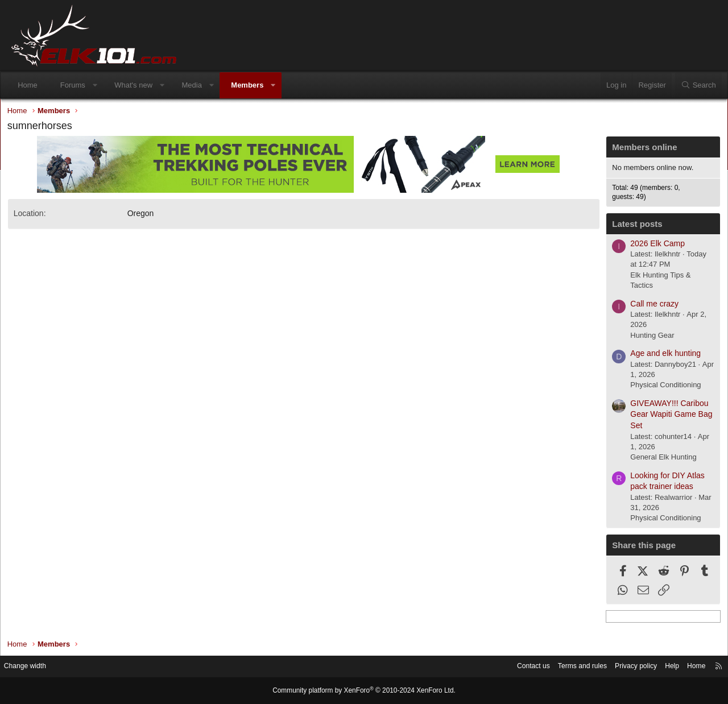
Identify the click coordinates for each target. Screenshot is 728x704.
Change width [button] (39, 667)
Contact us (509, 667)
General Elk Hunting (656, 459)
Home (33, 85)
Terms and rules (561, 667)
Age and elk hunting (658, 356)
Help (657, 667)
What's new (138, 85)
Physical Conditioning (658, 388)
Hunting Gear (645, 337)
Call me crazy (647, 306)
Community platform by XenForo (364, 691)
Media (197, 85)
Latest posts (630, 227)
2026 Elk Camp (650, 246)
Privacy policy (619, 667)
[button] (100, 85)
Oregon (148, 216)
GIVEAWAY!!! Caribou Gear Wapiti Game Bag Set (664, 417)
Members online (637, 150)
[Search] (693, 85)
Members (252, 85)
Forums (78, 85)
